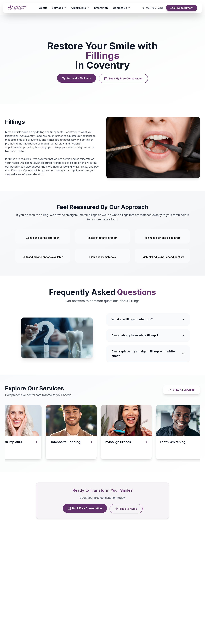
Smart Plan (101, 8)
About (43, 8)
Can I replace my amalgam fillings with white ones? (148, 354)
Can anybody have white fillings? (148, 335)
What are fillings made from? (148, 319)
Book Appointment (182, 8)
